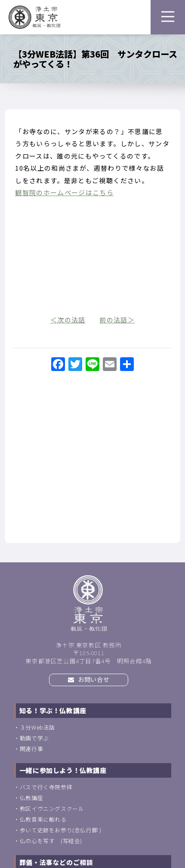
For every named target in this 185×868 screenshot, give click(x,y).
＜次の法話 (68, 320)
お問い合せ (89, 679)
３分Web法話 (37, 727)
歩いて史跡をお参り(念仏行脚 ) (61, 830)
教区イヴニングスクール (52, 808)
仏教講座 (31, 798)
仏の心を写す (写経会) (51, 841)
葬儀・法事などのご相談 (56, 862)
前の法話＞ (117, 320)
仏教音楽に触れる (43, 819)
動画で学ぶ (34, 738)
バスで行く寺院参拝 (46, 787)
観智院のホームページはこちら (64, 192)
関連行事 (31, 749)
